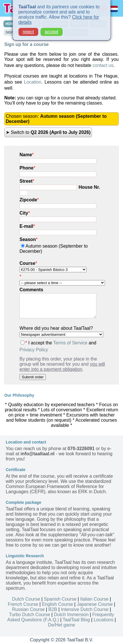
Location (33, 82)
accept (51, 29)
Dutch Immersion (71, 615)
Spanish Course (60, 599)
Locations (104, 620)
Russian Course (28, 609)
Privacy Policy (34, 350)
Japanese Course (95, 604)
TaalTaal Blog (76, 620)
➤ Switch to (48, 132)
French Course (23, 604)
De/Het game (61, 625)
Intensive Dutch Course (85, 609)
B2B (53, 609)
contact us (103, 65)
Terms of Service (70, 343)
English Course (57, 604)
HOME (11, 24)
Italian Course (94, 599)
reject (28, 29)
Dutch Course (26, 599)
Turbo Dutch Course (29, 615)
